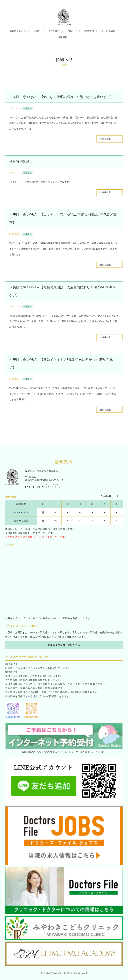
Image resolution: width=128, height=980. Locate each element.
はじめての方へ (15, 31)
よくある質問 (96, 31)
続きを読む (105, 131)
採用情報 (113, 31)
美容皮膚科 (47, 31)
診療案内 (78, 31)
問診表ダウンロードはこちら (64, 638)
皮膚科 (32, 31)
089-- (47, 479)
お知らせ (64, 31)
